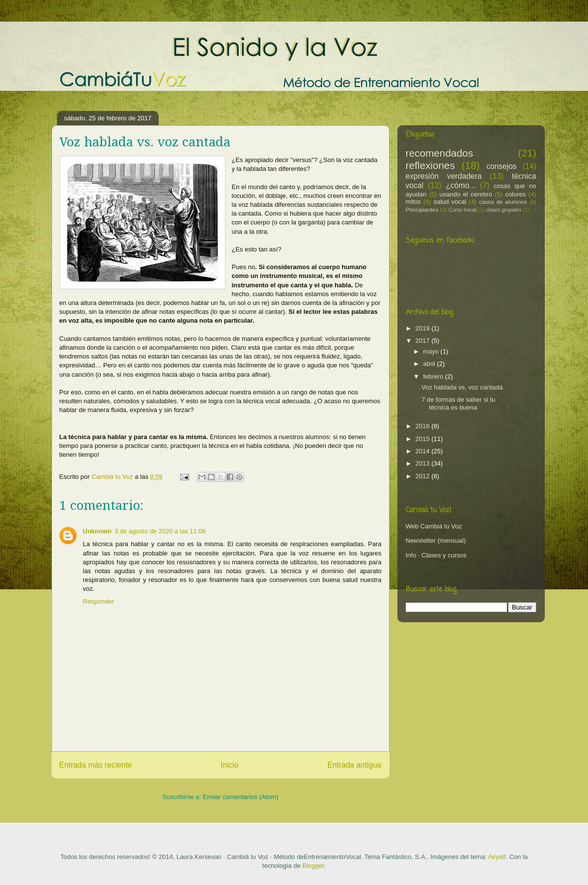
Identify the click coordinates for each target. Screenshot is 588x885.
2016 (424, 426)
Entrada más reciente (96, 765)
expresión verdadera (444, 176)
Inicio (229, 765)
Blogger (313, 866)
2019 (424, 328)
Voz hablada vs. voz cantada (462, 387)
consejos (502, 166)
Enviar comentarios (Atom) (241, 797)
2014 (424, 451)
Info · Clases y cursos (436, 555)
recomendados (440, 153)
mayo (432, 351)
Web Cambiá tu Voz (434, 526)
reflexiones (431, 165)
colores (515, 194)
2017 (424, 341)
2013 (424, 463)
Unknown (98, 531)
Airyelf (497, 857)
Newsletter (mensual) (436, 540)
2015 (424, 439)
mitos (413, 202)
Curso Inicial (462, 210)
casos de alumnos (503, 202)
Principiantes (422, 209)
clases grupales (504, 210)
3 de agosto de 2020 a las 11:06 (160, 531)
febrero (434, 376)
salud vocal (450, 202)
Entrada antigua (354, 765)
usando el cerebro (466, 194)
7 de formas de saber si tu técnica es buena (458, 403)
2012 (424, 476)
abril (430, 364)
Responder (99, 601)
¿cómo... (461, 185)
